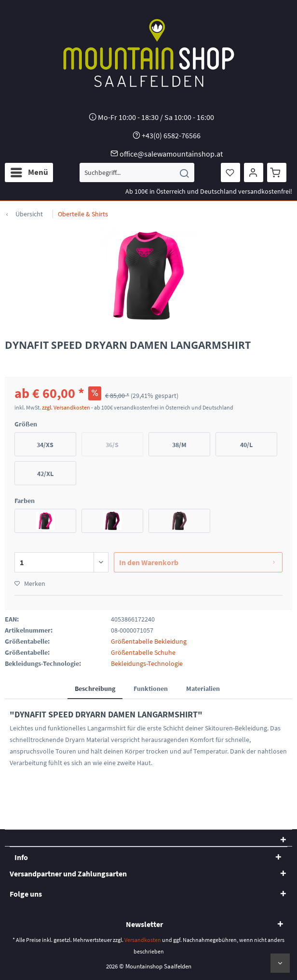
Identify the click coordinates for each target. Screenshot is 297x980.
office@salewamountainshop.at (171, 154)
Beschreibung (95, 689)
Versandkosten (143, 940)
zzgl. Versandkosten (66, 407)
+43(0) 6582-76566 (171, 135)
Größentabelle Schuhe (143, 652)
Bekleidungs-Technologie (147, 663)
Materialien (203, 689)
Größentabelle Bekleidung (149, 641)
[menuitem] (29, 172)
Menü (29, 171)
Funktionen (151, 689)
